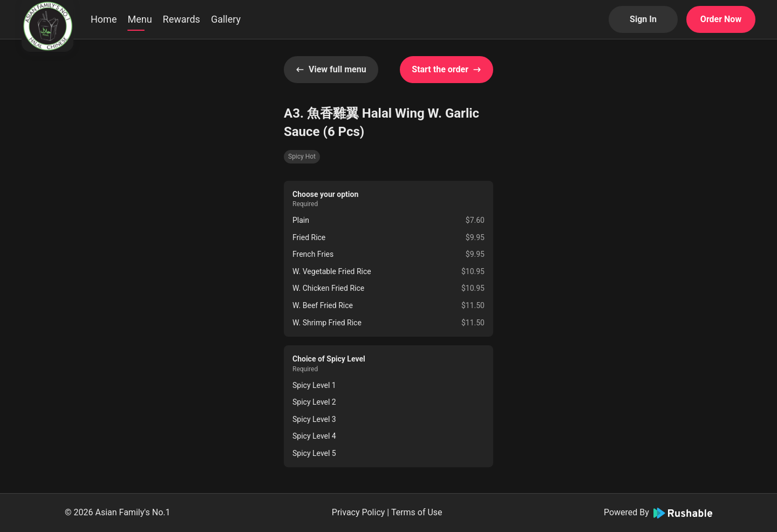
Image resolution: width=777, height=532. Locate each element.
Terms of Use (417, 512)
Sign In (643, 19)
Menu (139, 19)
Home (104, 19)
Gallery (226, 19)
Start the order (447, 69)
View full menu (331, 69)
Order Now (721, 19)
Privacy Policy (359, 512)
